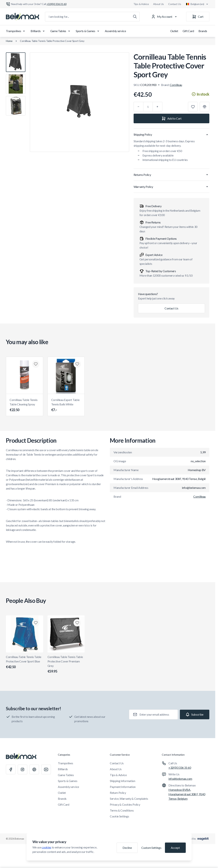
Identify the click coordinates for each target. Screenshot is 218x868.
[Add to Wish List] (193, 107)
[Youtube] (46, 769)
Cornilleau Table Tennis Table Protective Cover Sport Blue (25, 662)
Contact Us (175, 4)
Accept (175, 848)
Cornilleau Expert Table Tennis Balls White (66, 405)
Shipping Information (123, 781)
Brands (203, 31)
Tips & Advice (141, 4)
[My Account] (165, 17)
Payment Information (123, 787)
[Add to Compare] (205, 107)
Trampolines (16, 31)
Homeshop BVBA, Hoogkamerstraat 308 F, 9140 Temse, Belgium (187, 794)
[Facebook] (11, 769)
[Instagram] (22, 769)
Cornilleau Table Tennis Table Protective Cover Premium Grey (66, 664)
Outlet (174, 31)
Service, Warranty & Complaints (129, 799)
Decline (127, 848)
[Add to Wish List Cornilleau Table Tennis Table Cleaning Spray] (36, 364)
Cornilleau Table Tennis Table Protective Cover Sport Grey (52, 41)
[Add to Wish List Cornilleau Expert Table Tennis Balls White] (77, 364)
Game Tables (61, 31)
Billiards (38, 31)
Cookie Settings (119, 816)
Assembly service (115, 31)
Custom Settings (151, 848)
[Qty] (148, 107)
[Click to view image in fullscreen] (80, 102)
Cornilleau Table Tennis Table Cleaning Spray (25, 405)
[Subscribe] (195, 714)
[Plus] (158, 107)
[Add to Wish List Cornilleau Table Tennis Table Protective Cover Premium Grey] (77, 623)
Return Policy (118, 793)
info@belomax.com (180, 779)
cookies (46, 847)
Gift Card (188, 31)
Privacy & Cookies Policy (125, 804)
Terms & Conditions (122, 810)
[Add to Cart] (171, 118)
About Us (158, 4)
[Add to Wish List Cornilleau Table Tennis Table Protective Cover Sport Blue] (36, 623)
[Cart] (198, 17)
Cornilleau (176, 85)
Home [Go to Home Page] (9, 41)
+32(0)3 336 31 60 (180, 768)
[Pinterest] (34, 769)
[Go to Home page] (22, 17)
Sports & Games (88, 31)
